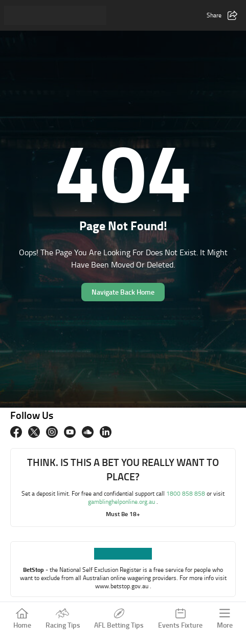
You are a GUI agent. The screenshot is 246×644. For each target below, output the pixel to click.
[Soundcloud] (88, 432)
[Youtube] (70, 432)
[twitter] (34, 432)
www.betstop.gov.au (122, 586)
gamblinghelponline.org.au (122, 502)
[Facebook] (16, 432)
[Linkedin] (106, 432)
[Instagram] (52, 432)
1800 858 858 (186, 493)
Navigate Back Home (123, 292)
